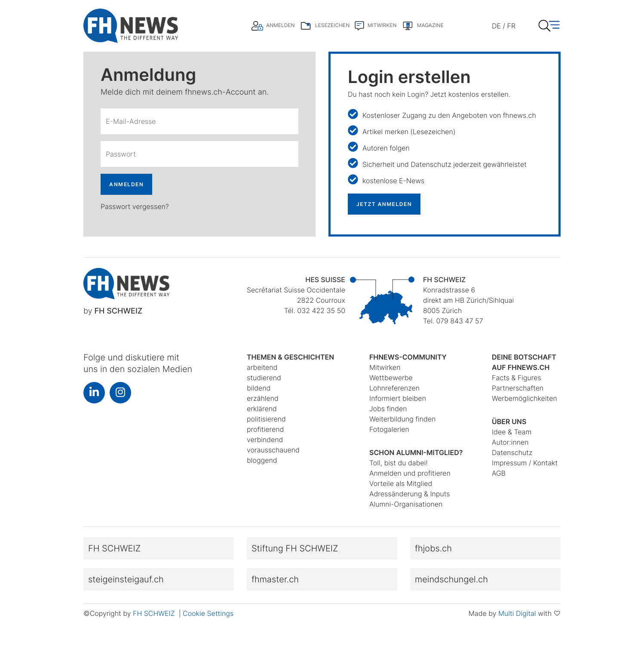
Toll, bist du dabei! (399, 463)
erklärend (262, 409)
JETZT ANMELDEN (384, 204)
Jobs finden (388, 409)
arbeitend (262, 367)
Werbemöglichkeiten (524, 398)
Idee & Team (512, 432)
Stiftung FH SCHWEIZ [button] (295, 548)
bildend (259, 388)
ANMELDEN (126, 184)
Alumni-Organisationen (406, 504)
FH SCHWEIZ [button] (114, 548)
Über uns (509, 421)
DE (496, 26)
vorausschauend (273, 450)
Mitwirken (385, 367)
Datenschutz (512, 452)
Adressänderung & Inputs (410, 494)
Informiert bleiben (398, 398)
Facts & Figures (517, 378)
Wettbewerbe (391, 378)
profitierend (265, 429)
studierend (264, 378)
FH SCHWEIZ (155, 613)
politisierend (266, 419)
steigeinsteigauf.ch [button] (126, 579)
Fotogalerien (389, 429)
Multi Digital (517, 613)
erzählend (263, 398)
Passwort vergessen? (135, 206)
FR (511, 26)
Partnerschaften (518, 388)
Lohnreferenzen (394, 388)
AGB (499, 473)
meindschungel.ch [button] (451, 579)
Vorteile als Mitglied (401, 483)
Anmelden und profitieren (410, 473)
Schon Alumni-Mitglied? (416, 452)
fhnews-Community (408, 357)
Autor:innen (510, 442)
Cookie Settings (208, 613)
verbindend (265, 440)
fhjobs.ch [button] (433, 548)
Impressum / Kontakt (525, 463)
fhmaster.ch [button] (275, 579)
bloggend (262, 460)
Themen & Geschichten (290, 357)
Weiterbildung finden (402, 419)
